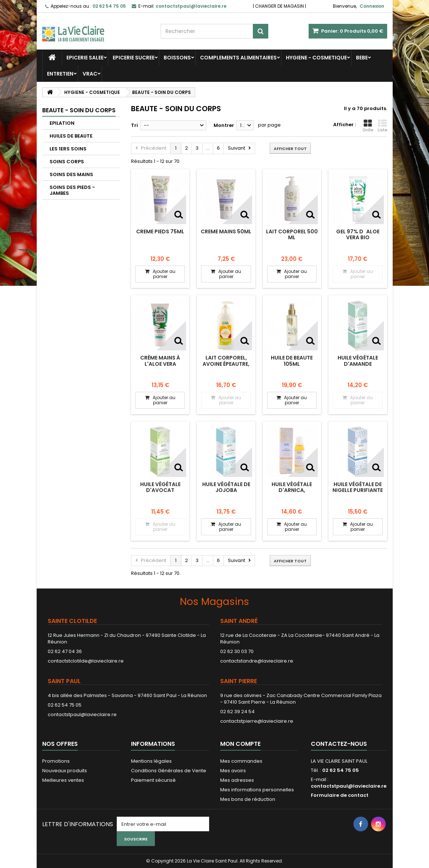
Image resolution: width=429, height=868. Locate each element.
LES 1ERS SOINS (68, 149)
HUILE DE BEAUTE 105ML (292, 361)
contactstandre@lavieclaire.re (257, 661)
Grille (368, 126)
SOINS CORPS (67, 162)
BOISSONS (177, 58)
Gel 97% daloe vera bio (358, 234)
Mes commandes (241, 761)
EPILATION (62, 123)
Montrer (224, 125)
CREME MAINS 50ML (226, 231)
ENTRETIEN (60, 74)
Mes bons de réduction (248, 799)
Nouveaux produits (65, 771)
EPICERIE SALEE (85, 58)
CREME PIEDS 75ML (160, 231)
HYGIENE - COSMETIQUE (316, 58)
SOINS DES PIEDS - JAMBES (72, 190)
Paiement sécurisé (153, 780)
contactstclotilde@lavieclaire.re (86, 661)
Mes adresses (237, 780)
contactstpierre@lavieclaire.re (257, 721)
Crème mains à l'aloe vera (160, 361)
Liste (382, 126)
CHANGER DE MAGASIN (279, 6)
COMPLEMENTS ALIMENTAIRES (238, 58)
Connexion (372, 6)
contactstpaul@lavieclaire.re (82, 714)
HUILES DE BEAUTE (71, 136)
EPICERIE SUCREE (134, 58)
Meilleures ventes (63, 780)
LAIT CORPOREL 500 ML (292, 234)
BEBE (362, 58)
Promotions (56, 761)
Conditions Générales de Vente (169, 771)
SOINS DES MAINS (71, 174)
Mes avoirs (233, 771)
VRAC (90, 74)
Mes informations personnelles (257, 790)
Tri (134, 125)
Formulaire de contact (340, 795)
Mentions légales (151, 761)
